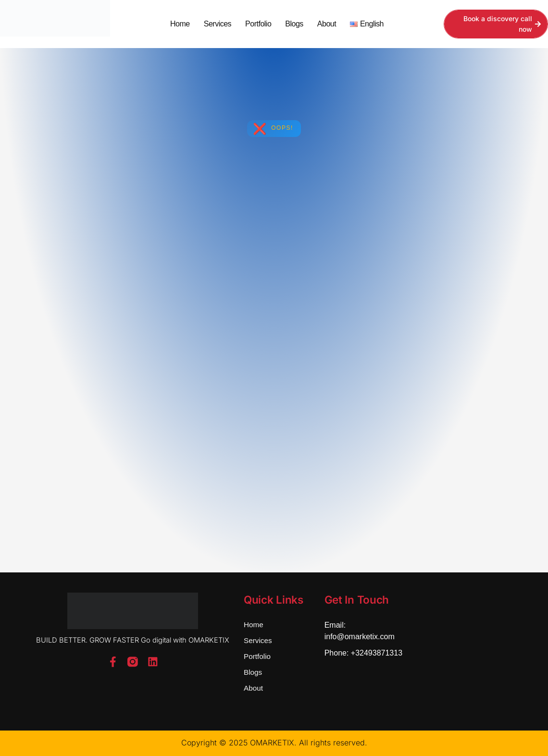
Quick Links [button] (274, 599)
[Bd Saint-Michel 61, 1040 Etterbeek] (466, 651)
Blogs (294, 24)
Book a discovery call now (502, 24)
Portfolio (258, 24)
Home (180, 24)
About (327, 24)
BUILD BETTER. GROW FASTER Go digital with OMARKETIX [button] (133, 640)
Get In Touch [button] (357, 599)
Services (218, 24)
